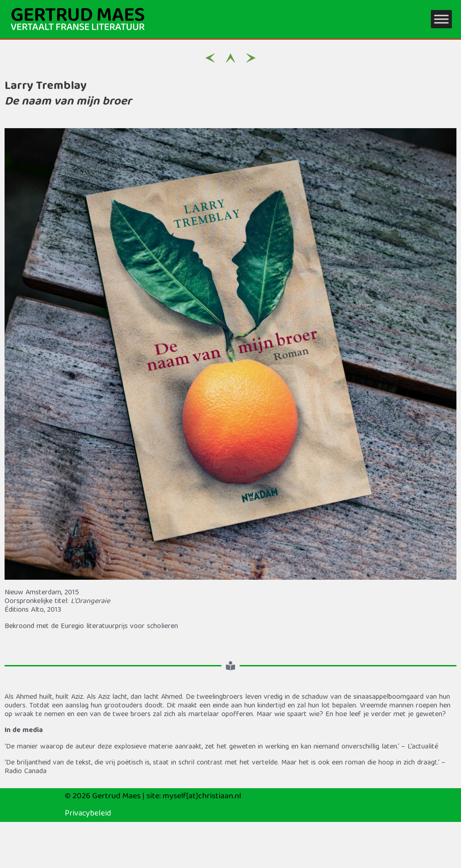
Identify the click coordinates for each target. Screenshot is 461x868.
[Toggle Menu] (441, 19)
